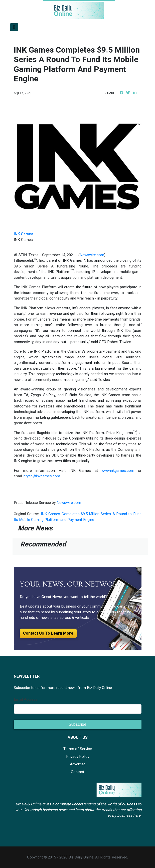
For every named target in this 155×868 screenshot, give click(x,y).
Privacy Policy (78, 757)
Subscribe (78, 725)
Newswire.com (92, 255)
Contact (77, 772)
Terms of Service (78, 749)
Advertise (78, 764)
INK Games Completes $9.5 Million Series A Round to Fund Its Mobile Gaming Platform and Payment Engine (78, 517)
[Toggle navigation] (14, 27)
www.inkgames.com (118, 471)
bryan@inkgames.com (42, 476)
